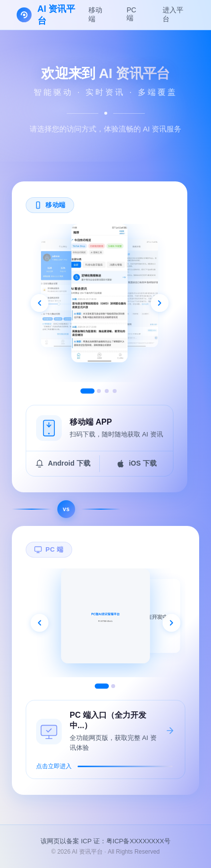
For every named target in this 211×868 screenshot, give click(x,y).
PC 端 (131, 14)
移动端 (95, 14)
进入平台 (173, 14)
